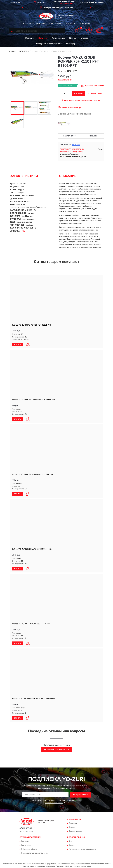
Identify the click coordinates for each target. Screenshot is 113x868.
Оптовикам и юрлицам (49, 24)
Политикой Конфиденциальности (69, 800)
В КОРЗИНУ (79, 94)
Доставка (73, 822)
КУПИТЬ (17, 344)
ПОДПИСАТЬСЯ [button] (80, 794)
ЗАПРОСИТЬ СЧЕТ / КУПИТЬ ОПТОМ (81, 100)
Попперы (43, 38)
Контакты (85, 24)
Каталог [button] (27, 24)
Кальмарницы (58, 38)
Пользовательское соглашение (34, 852)
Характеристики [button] (69, 136)
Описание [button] (92, 136)
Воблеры (30, 38)
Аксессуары (71, 44)
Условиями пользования (54, 802)
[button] (65, 3)
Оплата (72, 826)
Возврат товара (75, 830)
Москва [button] (76, 145)
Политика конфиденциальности (82, 848)
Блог (71, 840)
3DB (23, 231)
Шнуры (73, 38)
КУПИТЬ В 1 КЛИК (95, 94)
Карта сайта (26, 844)
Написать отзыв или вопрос (56, 749)
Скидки (72, 844)
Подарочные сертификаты (49, 44)
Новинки (70, 24)
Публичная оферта (29, 848)
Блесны (84, 38)
